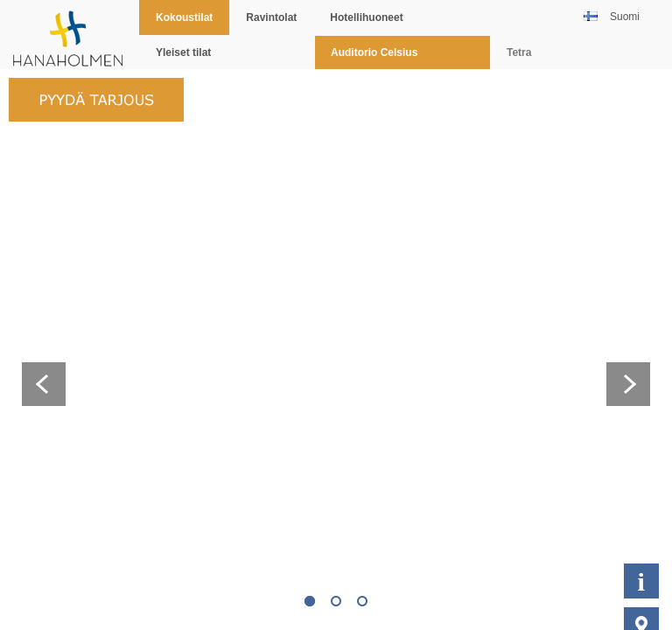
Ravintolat (271, 17)
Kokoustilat (184, 17)
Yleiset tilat (183, 52)
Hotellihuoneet (366, 17)
